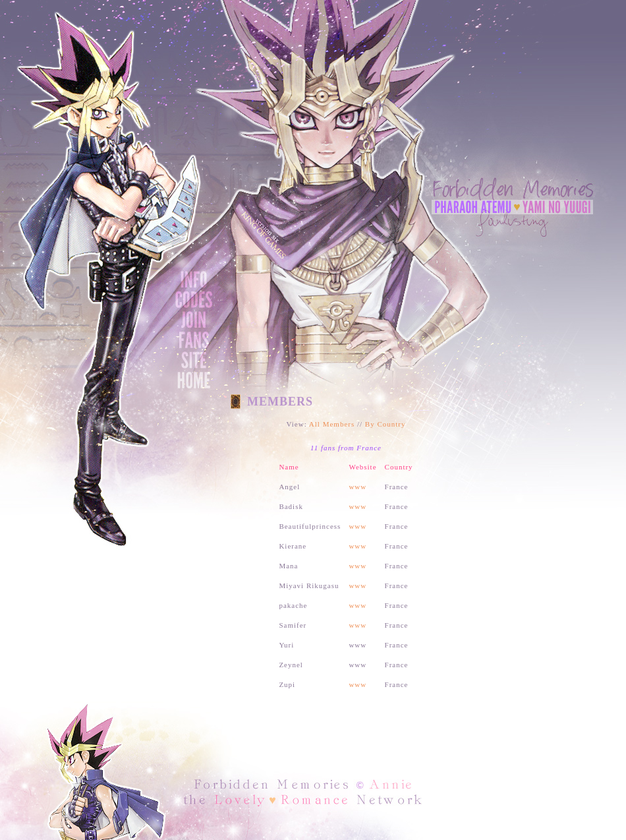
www (357, 487)
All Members (332, 424)
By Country (385, 424)
